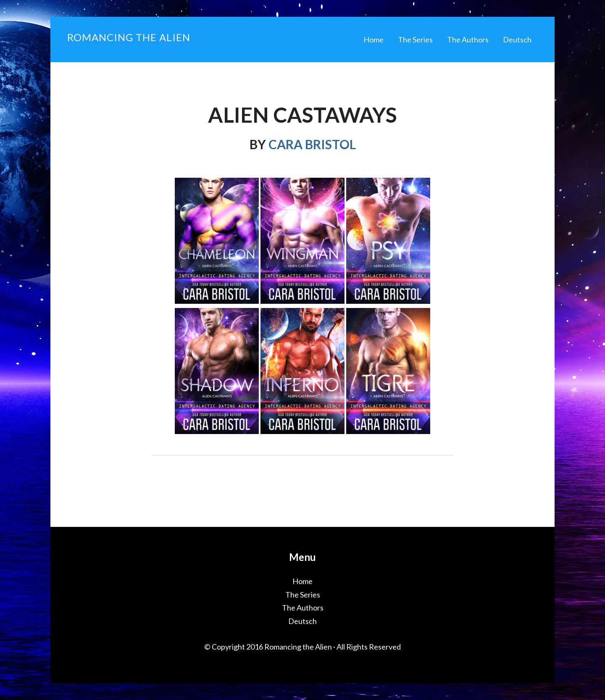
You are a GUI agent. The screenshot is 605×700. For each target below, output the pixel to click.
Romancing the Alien (129, 37)
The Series (303, 595)
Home (302, 581)
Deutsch (302, 621)
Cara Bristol (312, 144)
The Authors (303, 608)
